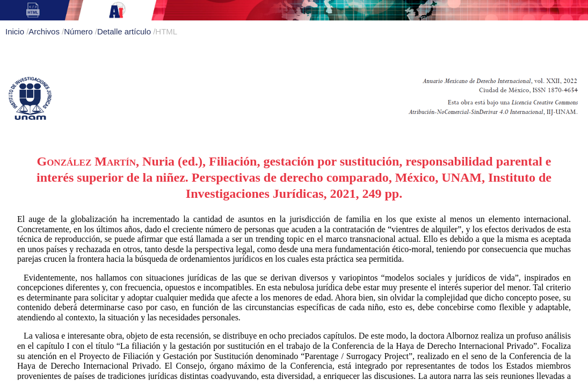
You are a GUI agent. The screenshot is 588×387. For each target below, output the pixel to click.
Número (79, 31)
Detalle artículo (125, 31)
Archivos (45, 31)
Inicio (16, 31)
